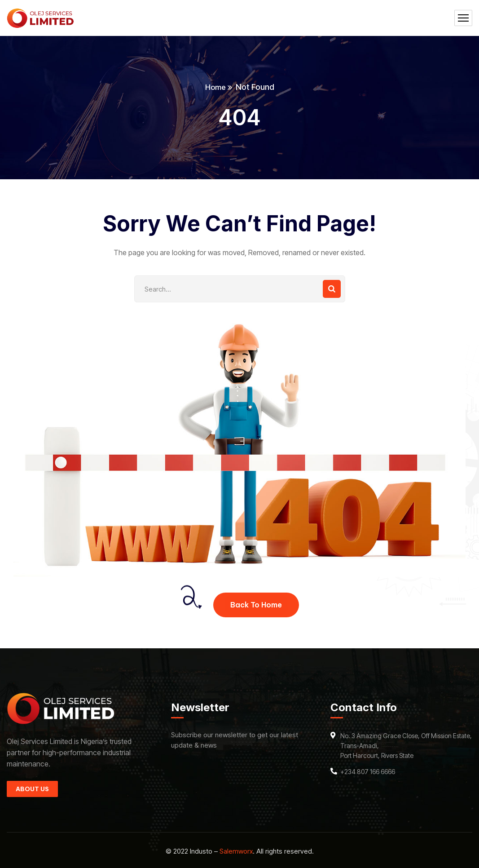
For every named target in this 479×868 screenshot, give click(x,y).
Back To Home (256, 605)
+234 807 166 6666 (368, 772)
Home (215, 87)
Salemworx (236, 851)
